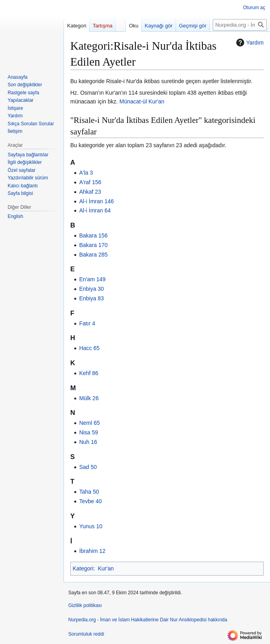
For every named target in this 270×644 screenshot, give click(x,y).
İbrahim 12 (92, 551)
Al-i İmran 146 (96, 201)
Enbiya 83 (91, 298)
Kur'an (106, 568)
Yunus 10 (91, 526)
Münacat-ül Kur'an (142, 101)
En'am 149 (92, 279)
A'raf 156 (90, 182)
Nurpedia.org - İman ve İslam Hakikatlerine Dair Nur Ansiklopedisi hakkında (148, 620)
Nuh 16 (88, 442)
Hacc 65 (89, 348)
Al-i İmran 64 (95, 210)
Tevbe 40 (90, 501)
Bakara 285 (93, 255)
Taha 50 (89, 492)
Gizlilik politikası (85, 605)
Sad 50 (88, 467)
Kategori (83, 568)
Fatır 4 (87, 323)
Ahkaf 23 (90, 192)
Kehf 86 (89, 373)
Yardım (249, 43)
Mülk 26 (89, 398)
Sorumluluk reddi (86, 634)
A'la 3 (86, 173)
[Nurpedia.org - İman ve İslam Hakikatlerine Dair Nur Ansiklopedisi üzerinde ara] (240, 25)
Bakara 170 (93, 245)
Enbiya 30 (91, 289)
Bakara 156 (93, 235)
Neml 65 (89, 423)
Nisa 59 (88, 432)
